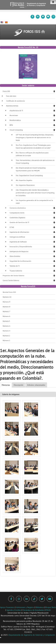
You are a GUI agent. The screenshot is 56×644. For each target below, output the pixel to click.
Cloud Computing (16, 130)
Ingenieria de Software (18, 242)
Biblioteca (40, 607)
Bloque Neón (51, 607)
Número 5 (6, 321)
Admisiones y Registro (25, 607)
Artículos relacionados (36, 385)
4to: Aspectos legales (24, 180)
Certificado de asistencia (15, 101)
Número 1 (6, 340)
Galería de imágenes (11, 394)
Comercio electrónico (18, 208)
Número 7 (6, 311)
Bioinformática (15, 120)
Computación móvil (17, 213)
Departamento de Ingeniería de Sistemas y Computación (32, 635)
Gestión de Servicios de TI (19, 222)
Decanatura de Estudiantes (33, 610)
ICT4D (12, 227)
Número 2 (6, 336)
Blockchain (14, 115)
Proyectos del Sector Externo (14, 276)
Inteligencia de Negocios (19, 251)
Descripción (19, 385)
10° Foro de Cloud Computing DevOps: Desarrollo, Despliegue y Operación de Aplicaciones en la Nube (35, 137)
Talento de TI (15, 266)
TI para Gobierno (16, 271)
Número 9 (6, 302)
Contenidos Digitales (17, 218)
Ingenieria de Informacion (19, 232)
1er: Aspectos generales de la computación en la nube (34, 202)
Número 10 (7, 297)
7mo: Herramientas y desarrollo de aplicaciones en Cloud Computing (35, 162)
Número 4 (6, 326)
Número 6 (6, 316)
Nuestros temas (12, 106)
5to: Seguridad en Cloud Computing (29, 175)
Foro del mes (11, 96)
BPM (11, 125)
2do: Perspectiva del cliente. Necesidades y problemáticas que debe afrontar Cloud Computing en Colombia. (35, 193)
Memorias (6, 385)
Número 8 (6, 307)
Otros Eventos (15, 256)
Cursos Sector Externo (11, 280)
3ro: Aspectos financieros (25, 185)
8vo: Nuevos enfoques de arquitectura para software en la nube (32, 154)
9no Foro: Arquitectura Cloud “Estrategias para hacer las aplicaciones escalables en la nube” (33, 146)
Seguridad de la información (20, 261)
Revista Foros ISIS (9, 292)
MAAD (48, 610)
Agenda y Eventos (14, 610)
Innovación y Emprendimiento (21, 247)
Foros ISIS (6, 91)
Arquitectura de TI (16, 111)
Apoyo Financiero (7, 607)
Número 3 (6, 331)
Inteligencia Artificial (17, 237)
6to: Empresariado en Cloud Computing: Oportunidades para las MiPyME (31, 169)
